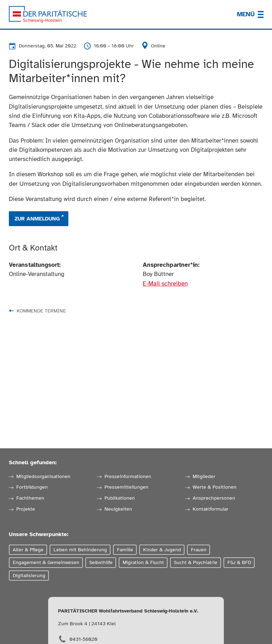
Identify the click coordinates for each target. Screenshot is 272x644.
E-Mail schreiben (165, 284)
